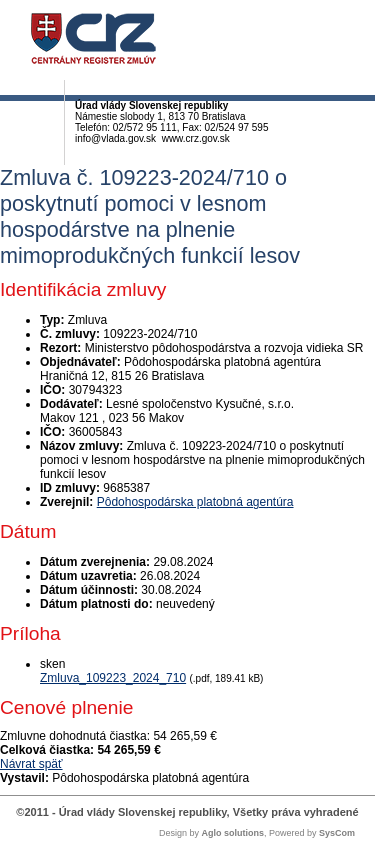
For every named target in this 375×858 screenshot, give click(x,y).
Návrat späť (31, 764)
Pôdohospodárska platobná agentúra (195, 502)
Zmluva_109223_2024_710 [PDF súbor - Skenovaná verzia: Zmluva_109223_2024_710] (113, 678)
